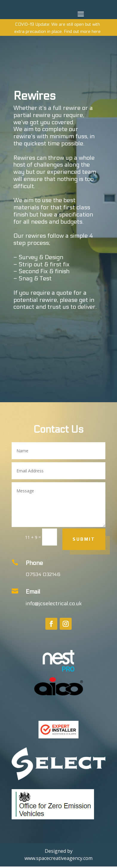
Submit (84, 539)
